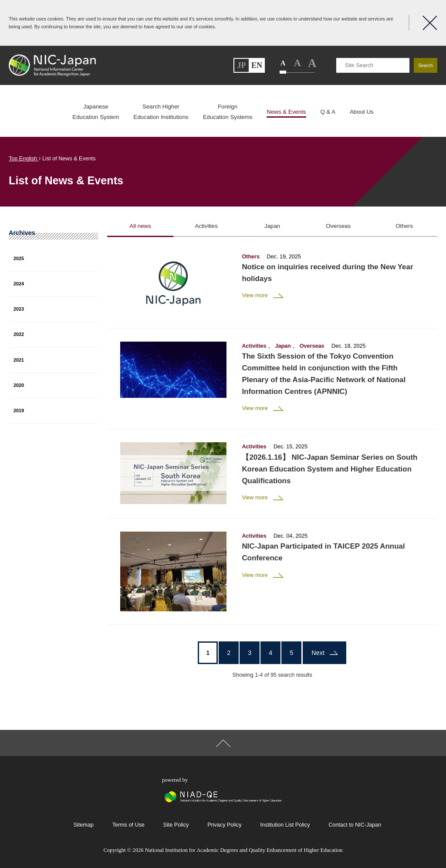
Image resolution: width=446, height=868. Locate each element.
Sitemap (84, 825)
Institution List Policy (285, 825)
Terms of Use (128, 825)
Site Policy (176, 825)
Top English (25, 159)
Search (426, 65)
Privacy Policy (224, 825)
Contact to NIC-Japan (355, 825)
